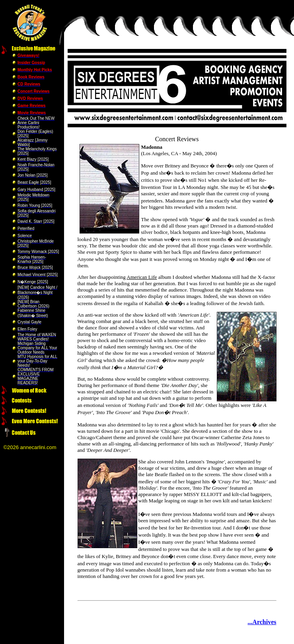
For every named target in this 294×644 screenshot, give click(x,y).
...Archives (262, 622)
